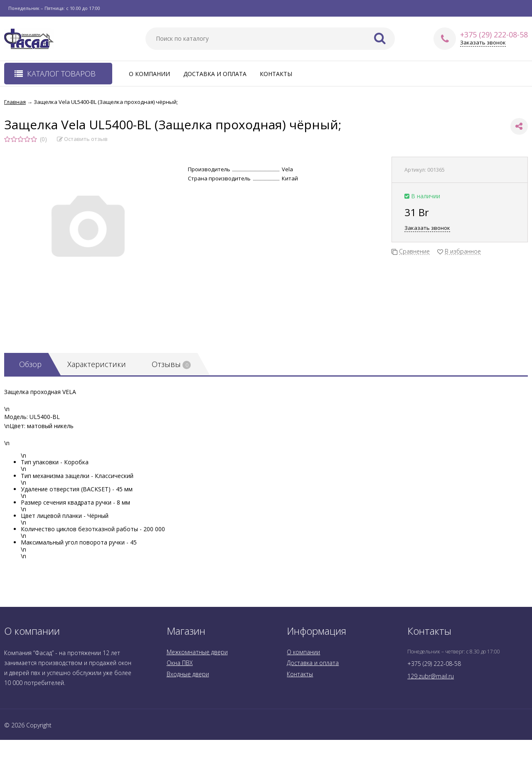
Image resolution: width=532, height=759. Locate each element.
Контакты (276, 74)
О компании (149, 74)
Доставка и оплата (215, 74)
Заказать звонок (483, 43)
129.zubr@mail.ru (431, 676)
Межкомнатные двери (197, 652)
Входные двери (188, 674)
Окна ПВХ (180, 663)
